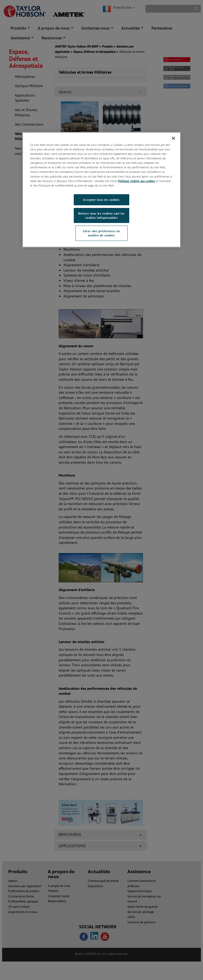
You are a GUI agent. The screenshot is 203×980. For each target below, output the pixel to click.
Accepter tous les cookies (101, 200)
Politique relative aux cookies (137, 181)
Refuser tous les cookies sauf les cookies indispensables (101, 215)
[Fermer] (173, 138)
